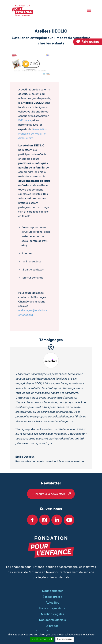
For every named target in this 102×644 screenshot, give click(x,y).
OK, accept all (42, 639)
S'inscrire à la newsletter (49, 494)
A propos (52, 626)
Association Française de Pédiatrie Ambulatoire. (33, 134)
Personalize (65, 639)
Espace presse (52, 597)
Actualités (52, 603)
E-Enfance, (25, 120)
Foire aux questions (52, 608)
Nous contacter (52, 591)
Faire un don (90, 42)
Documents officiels (52, 620)
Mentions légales (52, 614)
